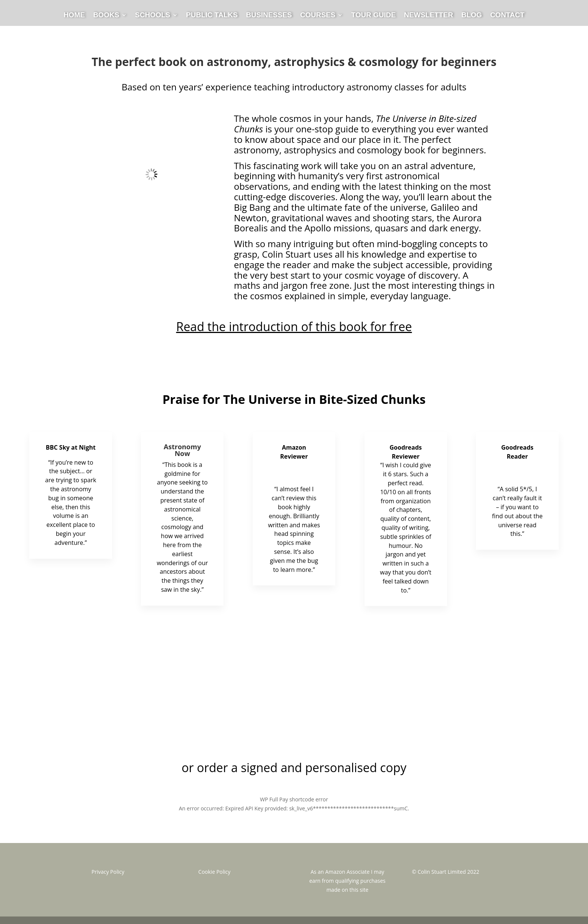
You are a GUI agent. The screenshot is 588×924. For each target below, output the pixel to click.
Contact (507, 16)
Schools (153, 16)
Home (74, 16)
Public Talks (212, 16)
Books (106, 16)
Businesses (269, 16)
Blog (472, 16)
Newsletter (428, 16)
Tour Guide (373, 16)
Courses (318, 16)
